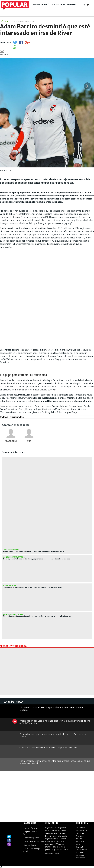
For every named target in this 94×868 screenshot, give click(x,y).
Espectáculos (30, 841)
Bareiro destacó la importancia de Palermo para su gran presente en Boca (33, 551)
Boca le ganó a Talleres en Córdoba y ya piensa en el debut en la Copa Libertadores (37, 559)
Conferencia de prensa (13, 614)
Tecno (34, 845)
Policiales (60, 5)
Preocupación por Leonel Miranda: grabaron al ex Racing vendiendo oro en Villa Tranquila (55, 722)
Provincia (38, 5)
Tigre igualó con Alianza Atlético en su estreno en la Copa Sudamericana (33, 587)
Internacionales (38, 841)
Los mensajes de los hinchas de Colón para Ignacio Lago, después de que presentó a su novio (55, 762)
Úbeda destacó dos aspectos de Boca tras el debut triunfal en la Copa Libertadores (37, 616)
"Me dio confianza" (12, 549)
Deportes (72, 5)
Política (49, 5)
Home (27, 828)
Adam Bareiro (11, 441)
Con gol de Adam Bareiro (14, 557)
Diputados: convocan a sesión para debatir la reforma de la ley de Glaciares (51, 709)
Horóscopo (36, 849)
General (27, 845)
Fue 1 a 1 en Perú (9, 586)
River (29, 441)
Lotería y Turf (27, 850)
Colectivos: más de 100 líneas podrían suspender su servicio (49, 748)
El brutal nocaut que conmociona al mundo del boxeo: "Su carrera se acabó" (53, 735)
